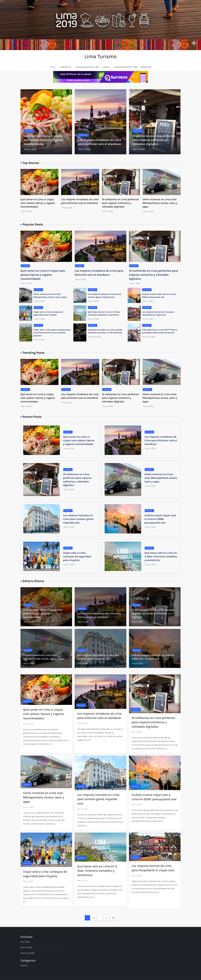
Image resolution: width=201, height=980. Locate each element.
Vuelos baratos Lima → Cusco (93, 67)
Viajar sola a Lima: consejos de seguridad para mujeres (77, 556)
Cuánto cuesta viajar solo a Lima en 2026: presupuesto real (160, 519)
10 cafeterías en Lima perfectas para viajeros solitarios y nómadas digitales (154, 140)
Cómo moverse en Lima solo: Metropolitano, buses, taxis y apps (160, 203)
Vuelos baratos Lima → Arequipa (133, 67)
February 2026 (27, 953)
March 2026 (26, 947)
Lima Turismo (100, 56)
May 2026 (25, 942)
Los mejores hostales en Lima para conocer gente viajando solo (78, 519)
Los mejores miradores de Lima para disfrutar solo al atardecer (161, 440)
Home (53, 67)
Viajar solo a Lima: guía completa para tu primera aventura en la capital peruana (52, 333)
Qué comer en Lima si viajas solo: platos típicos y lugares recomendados (43, 140)
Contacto (66, 67)
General (29, 131)
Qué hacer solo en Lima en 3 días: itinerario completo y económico (161, 556)
